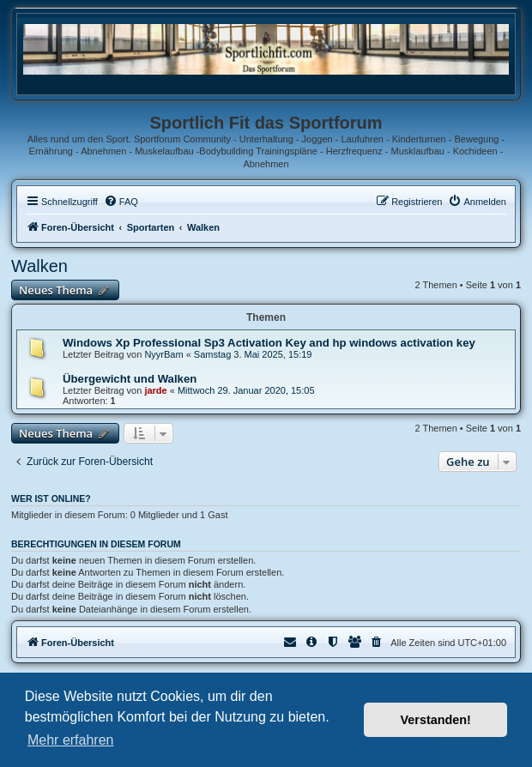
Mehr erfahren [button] (71, 740)
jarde (155, 390)
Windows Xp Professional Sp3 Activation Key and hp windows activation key (269, 343)
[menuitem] (121, 202)
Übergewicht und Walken (130, 379)
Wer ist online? (51, 498)
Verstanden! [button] (436, 720)
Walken (39, 266)
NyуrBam (163, 354)
